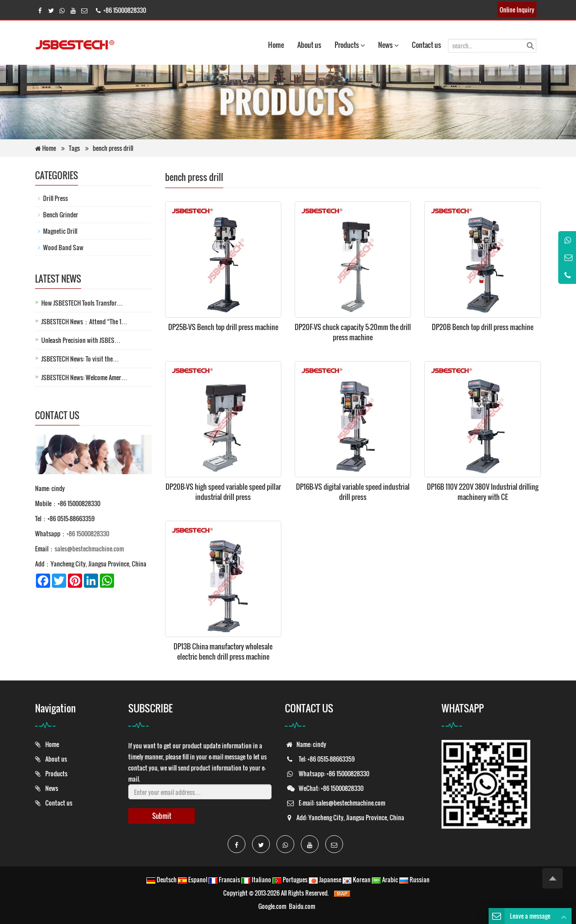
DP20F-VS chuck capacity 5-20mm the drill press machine (353, 332)
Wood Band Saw (63, 247)
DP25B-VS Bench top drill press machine (223, 327)
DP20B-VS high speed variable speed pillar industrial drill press (223, 492)
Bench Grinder (61, 214)
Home (276, 45)
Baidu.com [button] (302, 906)
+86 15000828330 (88, 533)
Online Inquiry (517, 10)
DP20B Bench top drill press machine (483, 327)
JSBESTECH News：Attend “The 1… (84, 321)
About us (309, 45)
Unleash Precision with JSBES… (81, 340)
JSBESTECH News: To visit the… (80, 359)
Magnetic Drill (60, 231)
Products (350, 45)
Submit (162, 816)
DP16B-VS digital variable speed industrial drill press (353, 492)
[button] (363, 45)
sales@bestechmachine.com (89, 549)
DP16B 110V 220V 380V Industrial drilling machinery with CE (483, 492)
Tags (75, 148)
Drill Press (55, 198)
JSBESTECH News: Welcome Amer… (84, 377)
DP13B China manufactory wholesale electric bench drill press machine (223, 651)
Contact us (426, 45)
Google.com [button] (272, 906)
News (388, 45)
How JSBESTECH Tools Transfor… (82, 303)
